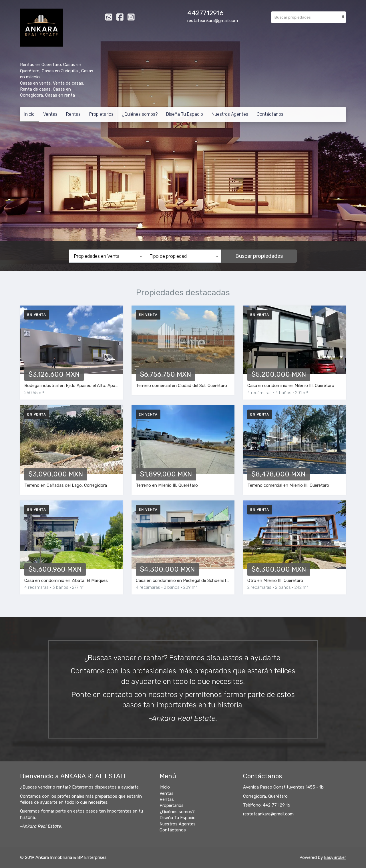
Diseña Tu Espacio (185, 114)
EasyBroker (335, 857)
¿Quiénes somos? (140, 114)
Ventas (50, 114)
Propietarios (101, 114)
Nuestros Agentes (230, 114)
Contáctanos (270, 114)
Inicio (29, 114)
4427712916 (205, 13)
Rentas (73, 114)
